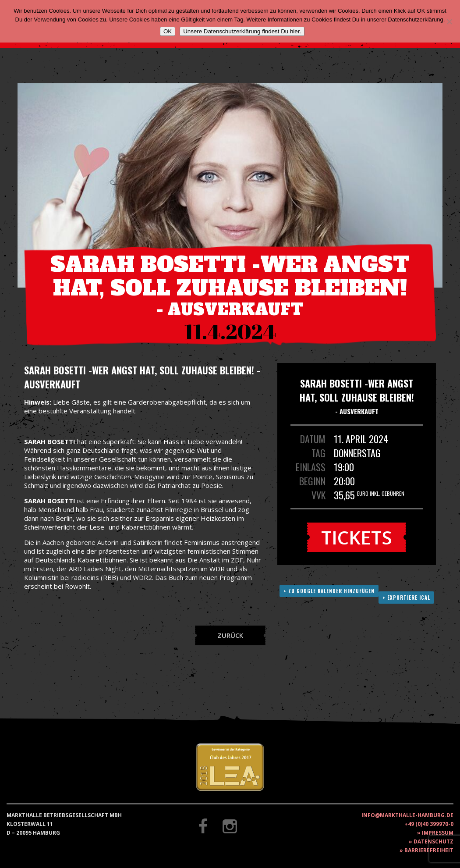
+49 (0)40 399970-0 (429, 824)
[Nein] (449, 21)
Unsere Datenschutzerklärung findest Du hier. (242, 31)
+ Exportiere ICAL (406, 598)
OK (168, 31)
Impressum (438, 833)
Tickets (357, 537)
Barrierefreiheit (429, 850)
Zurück (230, 635)
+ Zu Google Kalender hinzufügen (329, 591)
